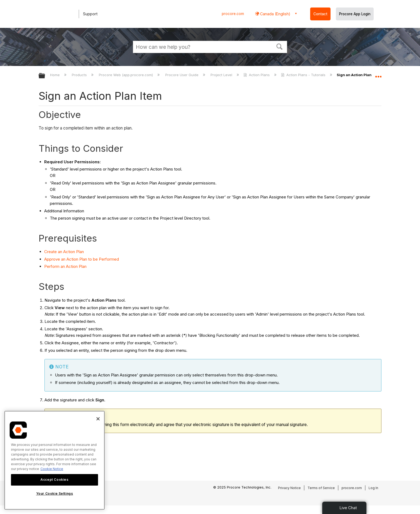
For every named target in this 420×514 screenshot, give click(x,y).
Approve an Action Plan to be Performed (82, 259)
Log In (373, 488)
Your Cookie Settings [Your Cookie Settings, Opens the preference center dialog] (55, 493)
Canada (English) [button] (275, 14)
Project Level (222, 75)
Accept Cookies (54, 480)
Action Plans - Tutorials (304, 75)
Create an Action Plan (64, 252)
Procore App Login (355, 14)
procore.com (233, 14)
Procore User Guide (182, 75)
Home (55, 75)
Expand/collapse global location (378, 74)
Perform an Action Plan (65, 266)
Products (80, 75)
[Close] (98, 419)
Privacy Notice (289, 488)
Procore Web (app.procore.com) (126, 75)
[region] (55, 460)
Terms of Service (321, 488)
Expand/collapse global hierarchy (45, 76)
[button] (280, 46)
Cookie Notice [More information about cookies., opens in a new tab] (52, 469)
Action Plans (257, 75)
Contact (320, 14)
